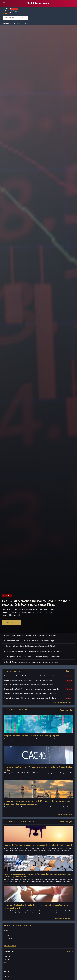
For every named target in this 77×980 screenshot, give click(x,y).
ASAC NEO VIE (9, 963)
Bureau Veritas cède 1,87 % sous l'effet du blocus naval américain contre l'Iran (34, 651)
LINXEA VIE (8, 959)
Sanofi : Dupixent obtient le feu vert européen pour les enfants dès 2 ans (32, 662)
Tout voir (69, 671)
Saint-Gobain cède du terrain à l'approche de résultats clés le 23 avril (31, 646)
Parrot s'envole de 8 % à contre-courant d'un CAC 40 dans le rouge (30, 641)
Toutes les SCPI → (10, 945)
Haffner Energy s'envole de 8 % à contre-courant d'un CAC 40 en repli (31, 636)
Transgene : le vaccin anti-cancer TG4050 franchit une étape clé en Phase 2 (33, 657)
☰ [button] (4, 3)
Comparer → (69, 952)
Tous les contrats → (11, 966)
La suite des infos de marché (61, 703)
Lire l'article (10, 622)
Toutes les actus (66, 710)
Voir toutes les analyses (62, 918)
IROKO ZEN (8, 939)
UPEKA (6, 936)
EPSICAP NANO (9, 942)
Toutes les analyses (65, 822)
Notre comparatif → (67, 931)
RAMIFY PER (8, 977)
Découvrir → (69, 972)
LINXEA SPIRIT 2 (9, 956)
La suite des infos (64, 814)
